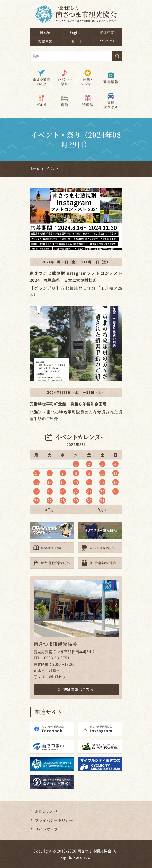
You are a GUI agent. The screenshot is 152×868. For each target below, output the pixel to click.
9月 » (102, 509)
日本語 (45, 32)
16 (89, 482)
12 (37, 482)
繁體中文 (45, 41)
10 (102, 473)
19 (37, 491)
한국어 (76, 41)
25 (116, 491)
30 (89, 500)
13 (50, 482)
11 (116, 473)
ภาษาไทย (107, 41)
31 (102, 500)
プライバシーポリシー (54, 820)
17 (102, 482)
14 (63, 482)
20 (50, 491)
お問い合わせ (46, 811)
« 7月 (50, 509)
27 (50, 500)
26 (37, 500)
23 (89, 491)
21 (63, 491)
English (76, 32)
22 (76, 491)
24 (102, 491)
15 (76, 482)
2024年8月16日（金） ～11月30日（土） (76, 262)
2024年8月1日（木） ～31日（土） (76, 392)
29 (76, 500)
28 (63, 500)
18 (116, 482)
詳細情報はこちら (76, 689)
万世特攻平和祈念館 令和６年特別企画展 (68, 404)
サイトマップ (46, 829)
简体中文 (107, 32)
